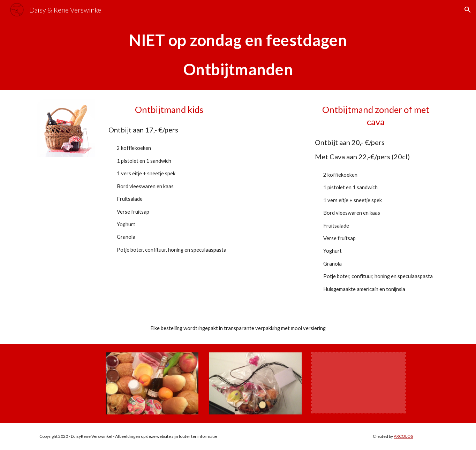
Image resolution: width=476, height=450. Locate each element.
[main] (238, 55)
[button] (468, 10)
